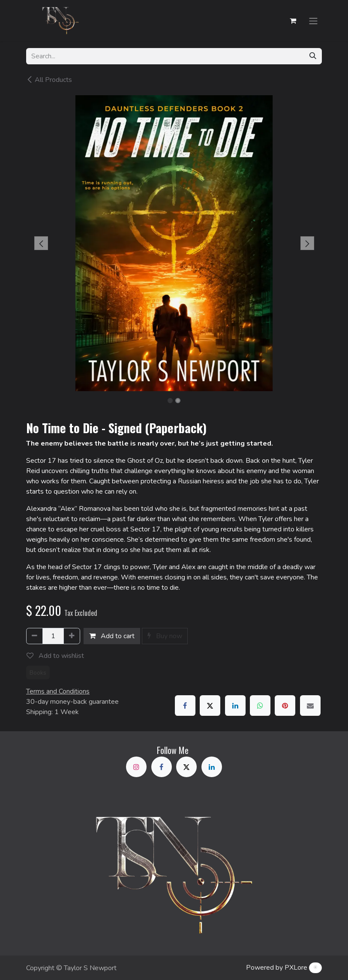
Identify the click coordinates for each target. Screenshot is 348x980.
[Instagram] (136, 767)
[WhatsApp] (260, 706)
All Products (49, 80)
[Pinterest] (285, 706)
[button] (41, 243)
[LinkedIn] (235, 706)
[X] (210, 706)
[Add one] (72, 636)
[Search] (313, 56)
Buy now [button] (165, 636)
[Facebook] (185, 706)
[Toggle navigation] (313, 20)
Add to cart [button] (112, 636)
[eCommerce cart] (293, 21)
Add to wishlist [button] (55, 656)
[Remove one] (34, 636)
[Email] (310, 706)
